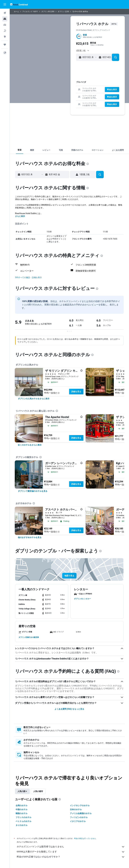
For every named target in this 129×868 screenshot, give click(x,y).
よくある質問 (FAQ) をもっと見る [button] (69, 709)
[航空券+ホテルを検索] (5, 31)
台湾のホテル (22, 806)
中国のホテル (22, 809)
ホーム (16, 12)
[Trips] (5, 45)
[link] (34, 399)
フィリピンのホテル (79, 817)
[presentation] (88, 164)
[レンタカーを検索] (5, 25)
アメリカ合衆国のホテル (81, 813)
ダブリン (61, 12)
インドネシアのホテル (80, 806)
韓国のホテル (22, 813)
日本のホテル (76, 809)
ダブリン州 (46, 12)
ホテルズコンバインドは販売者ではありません (71, 847)
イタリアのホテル (78, 821)
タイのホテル (22, 825)
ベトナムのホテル (23, 821)
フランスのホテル (23, 817)
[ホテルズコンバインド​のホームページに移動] (19, 4)
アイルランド (27, 12)
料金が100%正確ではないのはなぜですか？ (71, 857)
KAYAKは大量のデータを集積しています (71, 852)
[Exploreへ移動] (5, 37)
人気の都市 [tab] (38, 791)
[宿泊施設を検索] (5, 19)
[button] (5, 4)
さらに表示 (20, 216)
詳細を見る (76, 392)
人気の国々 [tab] (22, 791)
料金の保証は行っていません (85, 838)
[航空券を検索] (5, 13)
